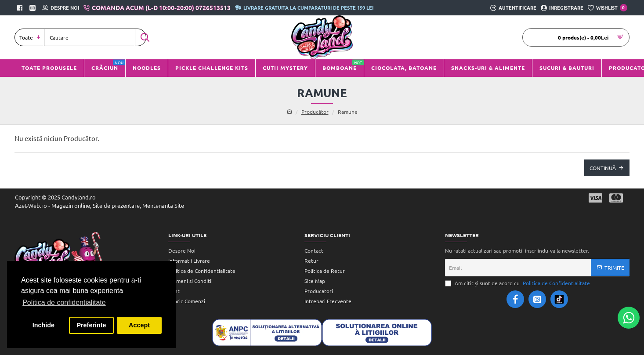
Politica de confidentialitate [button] (64, 302)
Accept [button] (139, 325)
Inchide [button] (43, 325)
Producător (315, 112)
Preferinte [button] (91, 325)
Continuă (603, 168)
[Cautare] (145, 37)
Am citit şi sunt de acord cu (518, 283)
